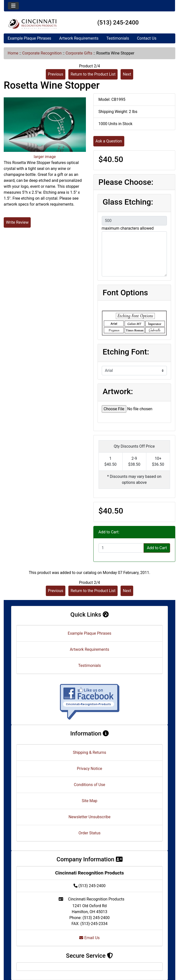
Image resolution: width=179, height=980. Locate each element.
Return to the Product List (93, 74)
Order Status (89, 833)
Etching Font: (126, 352)
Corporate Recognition (42, 53)
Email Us (89, 938)
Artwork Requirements (79, 38)
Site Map (89, 801)
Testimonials (118, 38)
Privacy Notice (89, 769)
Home (13, 53)
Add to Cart (157, 548)
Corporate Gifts (79, 53)
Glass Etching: (128, 202)
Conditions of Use (89, 785)
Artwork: (118, 391)
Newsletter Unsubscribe (90, 817)
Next (127, 74)
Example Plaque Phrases (29, 38)
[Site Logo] (32, 24)
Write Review (17, 222)
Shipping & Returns (89, 752)
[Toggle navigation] (13, 6)
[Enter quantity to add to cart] (121, 548)
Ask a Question (109, 141)
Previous (56, 74)
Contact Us (147, 38)
